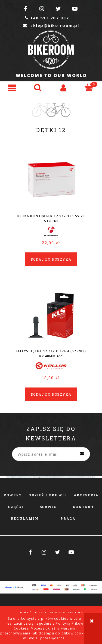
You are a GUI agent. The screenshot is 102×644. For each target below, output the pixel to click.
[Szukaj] (38, 87)
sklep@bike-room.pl (51, 25)
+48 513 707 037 (47, 18)
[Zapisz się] (82, 454)
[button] (13, 87)
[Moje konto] (64, 87)
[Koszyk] (89, 87)
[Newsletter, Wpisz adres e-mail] (51, 454)
